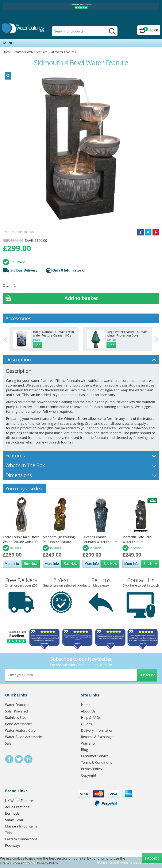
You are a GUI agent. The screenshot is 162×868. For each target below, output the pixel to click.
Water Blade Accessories (24, 737)
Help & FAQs (91, 718)
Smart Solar (14, 820)
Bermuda (12, 813)
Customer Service (95, 756)
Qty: (6, 285)
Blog (84, 750)
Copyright (89, 775)
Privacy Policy (92, 769)
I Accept (152, 858)
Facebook (9, 759)
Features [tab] (81, 455)
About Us (88, 711)
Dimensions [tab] (81, 475)
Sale (8, 743)
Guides (86, 724)
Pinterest (28, 759)
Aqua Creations (17, 807)
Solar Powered (16, 711)
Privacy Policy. (48, 863)
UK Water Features (20, 801)
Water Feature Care (20, 730)
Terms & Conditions (97, 763)
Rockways (13, 845)
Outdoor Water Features (31, 52)
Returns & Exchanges (98, 737)
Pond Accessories (19, 724)
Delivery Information (97, 730)
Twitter (19, 759)
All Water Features (63, 52)
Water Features (17, 705)
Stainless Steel (16, 718)
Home (7, 52)
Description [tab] (81, 359)
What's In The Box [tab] (81, 465)
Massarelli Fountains (21, 826)
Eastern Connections (21, 839)
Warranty (88, 743)
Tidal (9, 833)
